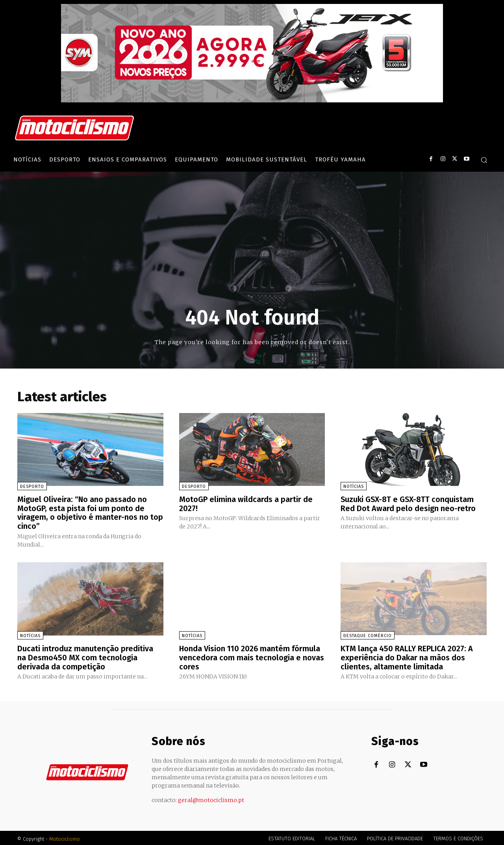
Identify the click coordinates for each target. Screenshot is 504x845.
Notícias (354, 486)
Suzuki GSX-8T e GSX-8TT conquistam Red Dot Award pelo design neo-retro (408, 504)
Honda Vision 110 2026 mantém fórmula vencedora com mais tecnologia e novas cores (252, 656)
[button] (484, 160)
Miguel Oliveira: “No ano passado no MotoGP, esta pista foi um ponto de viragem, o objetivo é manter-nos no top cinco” (90, 512)
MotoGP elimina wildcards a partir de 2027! (246, 504)
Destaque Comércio (368, 635)
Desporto (32, 486)
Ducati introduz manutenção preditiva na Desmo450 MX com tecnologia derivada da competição (85, 656)
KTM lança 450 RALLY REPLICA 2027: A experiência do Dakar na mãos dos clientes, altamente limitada (407, 656)
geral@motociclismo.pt (211, 798)
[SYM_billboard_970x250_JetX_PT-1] (252, 100)
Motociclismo (65, 837)
